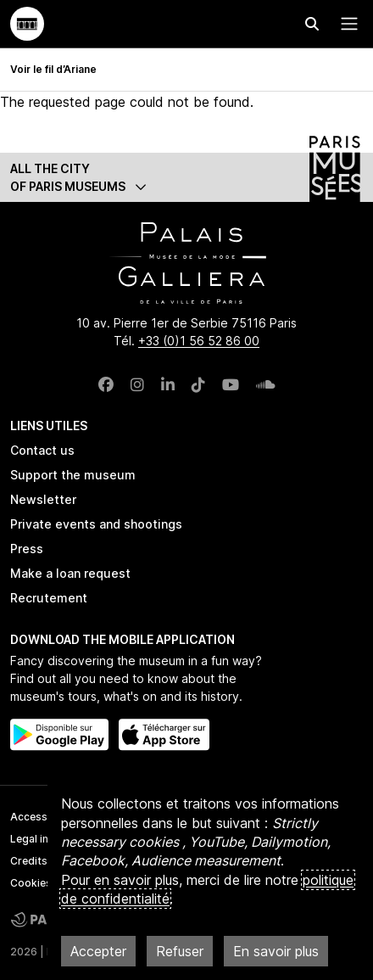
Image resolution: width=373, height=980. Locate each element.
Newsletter (43, 499)
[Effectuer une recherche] (312, 24)
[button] (186, 177)
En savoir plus (276, 951)
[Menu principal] (346, 24)
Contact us (42, 450)
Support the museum (73, 475)
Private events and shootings (96, 524)
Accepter (98, 951)
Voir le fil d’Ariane (53, 69)
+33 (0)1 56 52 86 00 (199, 341)
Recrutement (49, 598)
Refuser (180, 951)
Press (27, 549)
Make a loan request (70, 573)
